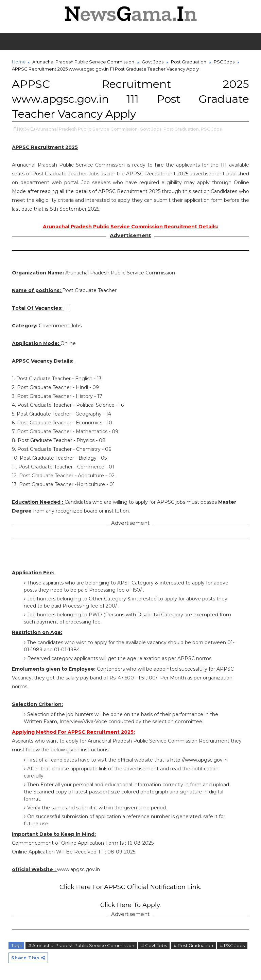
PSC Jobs (224, 62)
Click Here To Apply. (130, 905)
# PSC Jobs (232, 945)
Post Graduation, (182, 129)
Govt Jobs (153, 62)
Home (19, 62)
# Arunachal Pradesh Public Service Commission (81, 945)
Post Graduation (189, 62)
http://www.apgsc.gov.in (199, 760)
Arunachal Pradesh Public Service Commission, (87, 129)
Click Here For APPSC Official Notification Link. (130, 887)
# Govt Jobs (154, 945)
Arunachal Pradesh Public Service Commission (83, 62)
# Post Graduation (193, 945)
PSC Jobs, (212, 129)
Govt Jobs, (151, 129)
